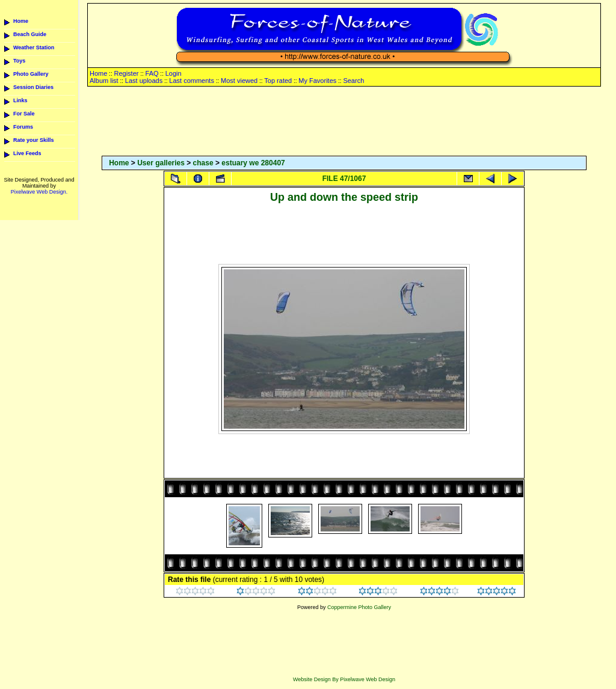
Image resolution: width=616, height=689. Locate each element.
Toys (19, 61)
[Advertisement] (344, 122)
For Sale (24, 114)
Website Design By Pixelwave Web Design (344, 679)
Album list (104, 81)
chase (203, 163)
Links (20, 100)
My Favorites (317, 81)
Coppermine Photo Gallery (359, 607)
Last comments (192, 81)
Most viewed (239, 81)
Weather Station (34, 47)
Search (353, 81)
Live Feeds (27, 153)
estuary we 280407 (253, 163)
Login (174, 73)
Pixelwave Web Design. (39, 192)
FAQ (152, 73)
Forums (23, 127)
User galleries (161, 163)
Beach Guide (30, 34)
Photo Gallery (31, 74)
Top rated (278, 81)
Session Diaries (33, 87)
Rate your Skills (34, 140)
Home (21, 21)
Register (126, 73)
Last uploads (144, 81)
